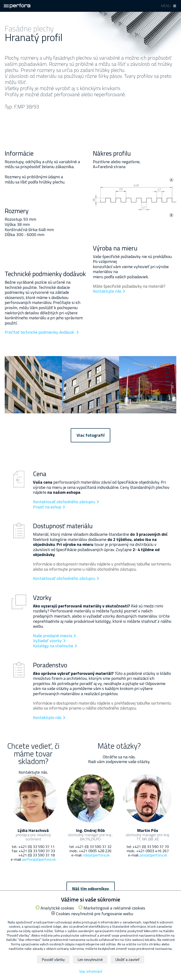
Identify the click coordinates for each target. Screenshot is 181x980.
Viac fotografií (91, 435)
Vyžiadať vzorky (47, 641)
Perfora (17, 6)
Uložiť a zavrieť (128, 959)
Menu (166, 6)
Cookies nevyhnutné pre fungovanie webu (95, 914)
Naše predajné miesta (53, 636)
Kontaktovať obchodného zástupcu (64, 502)
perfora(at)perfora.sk (39, 859)
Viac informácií (91, 971)
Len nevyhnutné (90, 959)
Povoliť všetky (53, 959)
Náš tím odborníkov (90, 889)
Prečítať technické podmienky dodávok (40, 332)
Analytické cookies (57, 908)
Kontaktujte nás (107, 291)
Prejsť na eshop (47, 507)
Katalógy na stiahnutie (53, 646)
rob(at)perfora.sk (96, 855)
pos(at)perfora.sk (153, 855)
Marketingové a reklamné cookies (114, 908)
